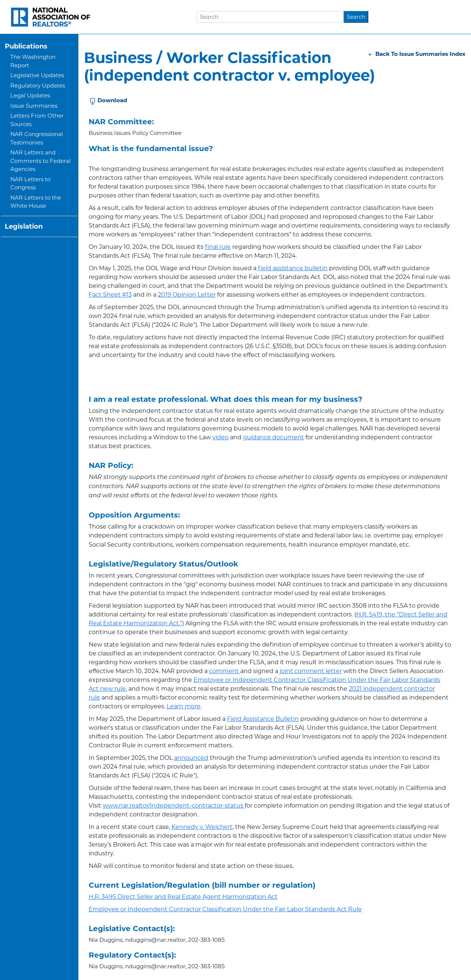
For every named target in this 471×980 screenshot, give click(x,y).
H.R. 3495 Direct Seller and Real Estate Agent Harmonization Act (183, 897)
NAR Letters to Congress (30, 183)
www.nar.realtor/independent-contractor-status (174, 806)
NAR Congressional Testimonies (37, 138)
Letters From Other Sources (37, 120)
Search (356, 17)
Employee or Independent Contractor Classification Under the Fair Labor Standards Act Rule (225, 909)
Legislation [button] (24, 226)
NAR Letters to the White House (36, 202)
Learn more (184, 706)
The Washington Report (33, 61)
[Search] (270, 17)
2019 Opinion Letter (187, 295)
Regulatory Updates (38, 85)
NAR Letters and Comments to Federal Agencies (40, 161)
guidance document (273, 437)
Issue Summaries (34, 106)
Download (108, 101)
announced (191, 758)
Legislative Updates (37, 75)
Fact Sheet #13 (110, 295)
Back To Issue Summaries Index (416, 54)
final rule (218, 247)
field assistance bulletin (293, 268)
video (220, 437)
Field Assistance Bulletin (263, 719)
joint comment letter (311, 671)
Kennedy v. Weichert (202, 827)
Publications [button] (26, 46)
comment (225, 671)
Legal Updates (30, 95)
